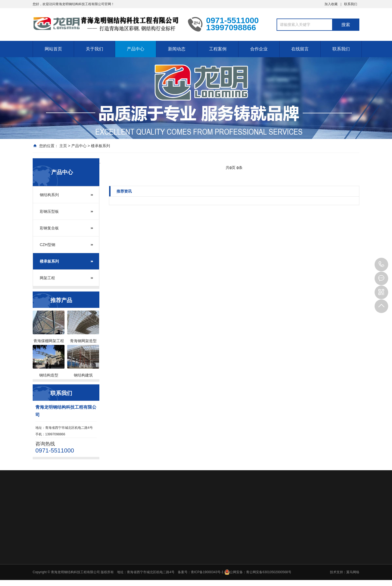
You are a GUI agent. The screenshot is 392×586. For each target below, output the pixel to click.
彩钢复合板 (49, 228)
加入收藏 (331, 4)
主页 (63, 146)
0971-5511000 (381, 265)
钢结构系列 (49, 195)
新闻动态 (177, 49)
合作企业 (259, 49)
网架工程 (47, 278)
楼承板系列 (100, 146)
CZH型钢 (48, 245)
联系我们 (351, 4)
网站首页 (53, 49)
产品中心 (136, 49)
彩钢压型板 (49, 211)
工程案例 (218, 49)
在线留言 (300, 49)
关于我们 (94, 49)
